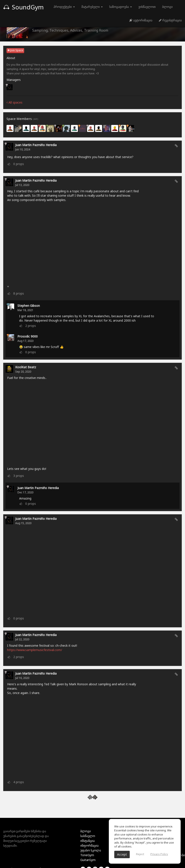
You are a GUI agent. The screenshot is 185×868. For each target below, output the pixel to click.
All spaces (14, 102)
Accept (122, 854)
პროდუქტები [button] (64, 7)
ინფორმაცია (89, 845)
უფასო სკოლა (91, 850)
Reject (140, 854)
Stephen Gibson (29, 306)
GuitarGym (88, 860)
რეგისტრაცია (170, 20)
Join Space (15, 50)
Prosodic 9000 (28, 336)
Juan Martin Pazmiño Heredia (36, 145)
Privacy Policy (159, 854)
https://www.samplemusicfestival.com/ (35, 650)
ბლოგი (167, 7)
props (19, 164)
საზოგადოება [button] (121, 7)
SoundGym (24, 7)
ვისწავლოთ (147, 7)
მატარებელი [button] (92, 7)
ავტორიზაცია (141, 20)
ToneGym (87, 855)
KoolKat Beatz (26, 367)
